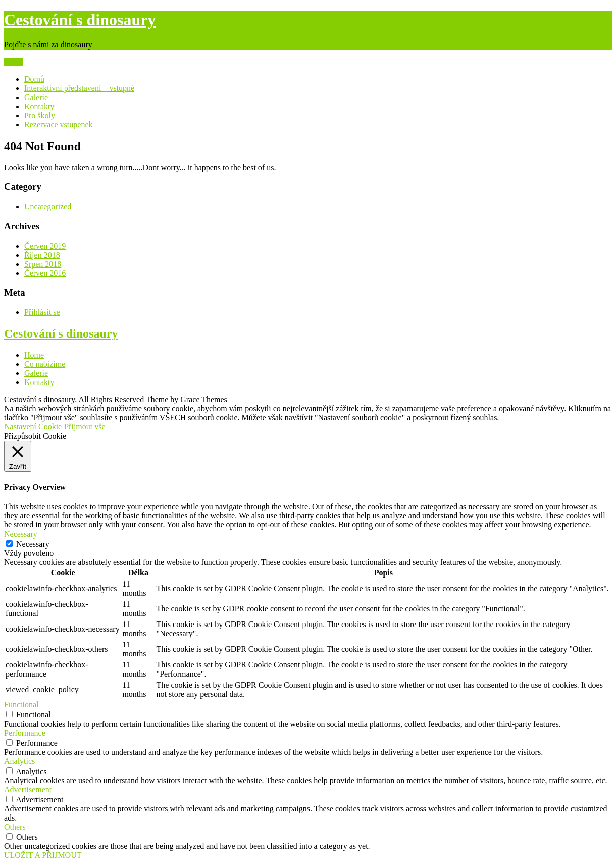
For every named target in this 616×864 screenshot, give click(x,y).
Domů (34, 79)
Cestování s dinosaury (80, 20)
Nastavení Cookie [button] (33, 427)
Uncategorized (48, 206)
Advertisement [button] (28, 789)
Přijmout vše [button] (85, 427)
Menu (13, 62)
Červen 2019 (45, 246)
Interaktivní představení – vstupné (79, 88)
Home (34, 355)
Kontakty (39, 106)
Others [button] (15, 827)
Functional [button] (21, 705)
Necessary (33, 544)
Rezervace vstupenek (58, 125)
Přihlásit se (42, 312)
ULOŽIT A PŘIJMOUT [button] (43, 855)
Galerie (36, 97)
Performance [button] (25, 733)
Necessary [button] (21, 534)
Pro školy (40, 115)
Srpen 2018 (43, 264)
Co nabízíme (45, 364)
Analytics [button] (19, 761)
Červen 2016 (45, 273)
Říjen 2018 (42, 255)
